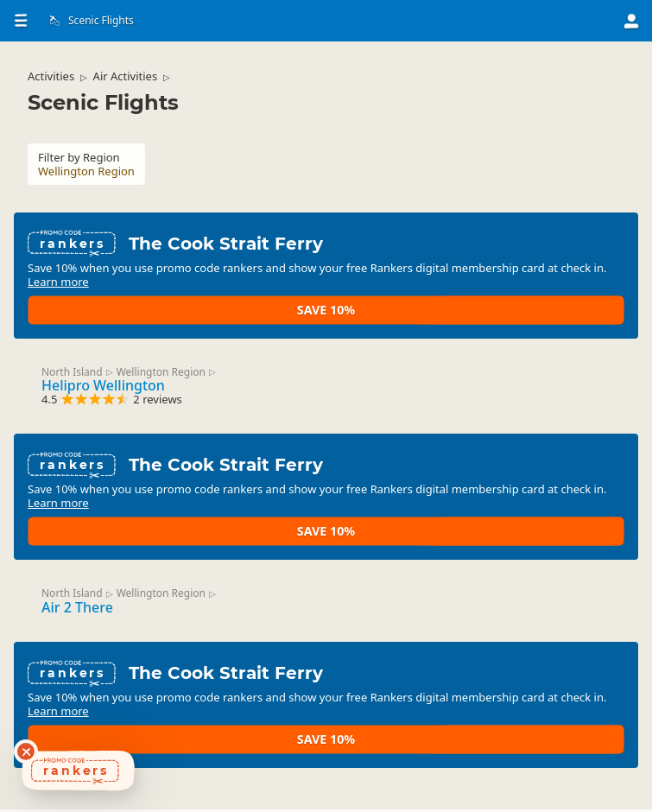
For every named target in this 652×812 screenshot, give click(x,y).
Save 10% (560, 294)
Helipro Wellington (117, 384)
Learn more (237, 301)
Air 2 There (91, 612)
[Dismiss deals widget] (26, 752)
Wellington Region (175, 370)
